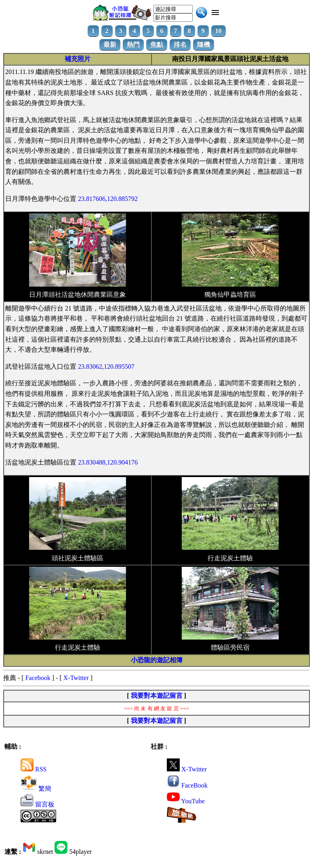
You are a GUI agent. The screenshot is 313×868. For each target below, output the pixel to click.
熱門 (133, 45)
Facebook (38, 678)
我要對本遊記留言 (157, 696)
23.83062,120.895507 (106, 366)
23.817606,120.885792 (108, 199)
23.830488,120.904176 (108, 462)
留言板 (38, 804)
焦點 (157, 45)
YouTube (186, 801)
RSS (34, 769)
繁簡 (36, 789)
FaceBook (187, 785)
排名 (180, 45)
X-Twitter (76, 678)
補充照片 (78, 59)
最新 (110, 45)
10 (218, 31)
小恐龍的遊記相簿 (157, 660)
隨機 (204, 45)
